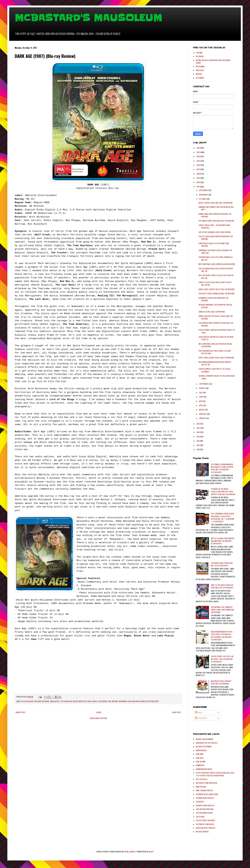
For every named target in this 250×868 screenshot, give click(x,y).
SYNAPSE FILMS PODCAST (205, 806)
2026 (198, 148)
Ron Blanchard (134, 701)
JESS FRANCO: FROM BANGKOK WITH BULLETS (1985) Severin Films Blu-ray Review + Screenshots (222, 468)
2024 (198, 157)
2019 (198, 178)
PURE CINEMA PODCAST (205, 790)
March (202, 410)
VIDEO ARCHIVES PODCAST (206, 828)
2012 (198, 441)
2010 (198, 450)
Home (99, 712)
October (203, 199)
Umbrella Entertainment (149, 701)
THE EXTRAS (200, 817)
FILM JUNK (200, 754)
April (201, 405)
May (201, 401)
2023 (198, 161)
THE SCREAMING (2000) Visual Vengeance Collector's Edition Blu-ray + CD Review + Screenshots (223, 518)
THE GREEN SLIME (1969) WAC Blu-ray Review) (216, 221)
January (202, 418)
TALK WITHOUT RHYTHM (205, 809)
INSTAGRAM (200, 67)
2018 (198, 182)
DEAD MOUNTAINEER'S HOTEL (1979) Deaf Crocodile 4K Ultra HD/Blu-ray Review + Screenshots (222, 636)
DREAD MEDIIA (201, 750)
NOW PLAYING (201, 787)
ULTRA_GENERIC (130, 852)
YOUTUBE (199, 53)
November (204, 195)
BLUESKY (199, 74)
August (202, 388)
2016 (198, 424)
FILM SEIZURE (201, 762)
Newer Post (20, 712)
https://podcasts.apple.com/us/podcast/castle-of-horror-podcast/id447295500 (215, 774)
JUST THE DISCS (202, 779)
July (201, 393)
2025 (198, 152)
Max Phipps (82, 701)
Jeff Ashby (65, 701)
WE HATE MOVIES (202, 832)
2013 (198, 437)
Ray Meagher (123, 701)
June (201, 397)
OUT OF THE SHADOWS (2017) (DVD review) (215, 232)
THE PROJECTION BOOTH (205, 824)
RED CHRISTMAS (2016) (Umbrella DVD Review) (217, 264)
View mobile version (98, 718)
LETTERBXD (200, 78)
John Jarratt (73, 701)
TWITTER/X (200, 70)
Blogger (150, 852)
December (204, 190)
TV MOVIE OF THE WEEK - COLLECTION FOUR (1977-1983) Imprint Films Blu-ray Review (223, 492)
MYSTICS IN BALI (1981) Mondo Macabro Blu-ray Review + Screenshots (223, 541)
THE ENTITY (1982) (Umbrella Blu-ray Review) (217, 294)
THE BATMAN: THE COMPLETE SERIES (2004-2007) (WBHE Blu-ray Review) (223, 610)
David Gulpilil (55, 701)
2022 (198, 165)
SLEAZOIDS (200, 802)
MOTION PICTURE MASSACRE (206, 783)
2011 (198, 445)
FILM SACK (200, 758)
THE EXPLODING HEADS (204, 813)
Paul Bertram (113, 701)
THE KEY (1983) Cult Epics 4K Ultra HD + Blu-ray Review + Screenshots (222, 659)
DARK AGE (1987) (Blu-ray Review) (212, 312)
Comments (201, 718)
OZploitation (103, 701)
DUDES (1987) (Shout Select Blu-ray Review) (217, 289)
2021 (198, 169)
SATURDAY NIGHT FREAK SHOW (207, 794)
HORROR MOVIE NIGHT (204, 769)
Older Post (177, 712)
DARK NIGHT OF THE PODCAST (207, 743)
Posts (199, 713)
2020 (198, 174)
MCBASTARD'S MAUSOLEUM (88, 18)
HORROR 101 (200, 765)
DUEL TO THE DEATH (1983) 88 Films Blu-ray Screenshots (222, 586)
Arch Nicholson (27, 701)
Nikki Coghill (92, 701)
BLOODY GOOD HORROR (204, 739)
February (203, 414)
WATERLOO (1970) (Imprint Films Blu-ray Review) (221, 682)
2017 (198, 187)
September (204, 384)
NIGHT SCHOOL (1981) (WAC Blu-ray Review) (216, 203)
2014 (198, 432)
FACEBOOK (200, 56)
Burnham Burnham (42, 701)
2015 (198, 428)
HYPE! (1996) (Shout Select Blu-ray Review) (216, 358)
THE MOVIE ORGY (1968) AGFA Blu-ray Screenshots (222, 564)
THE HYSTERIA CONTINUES (206, 820)
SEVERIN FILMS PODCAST (205, 798)
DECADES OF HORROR (204, 747)
